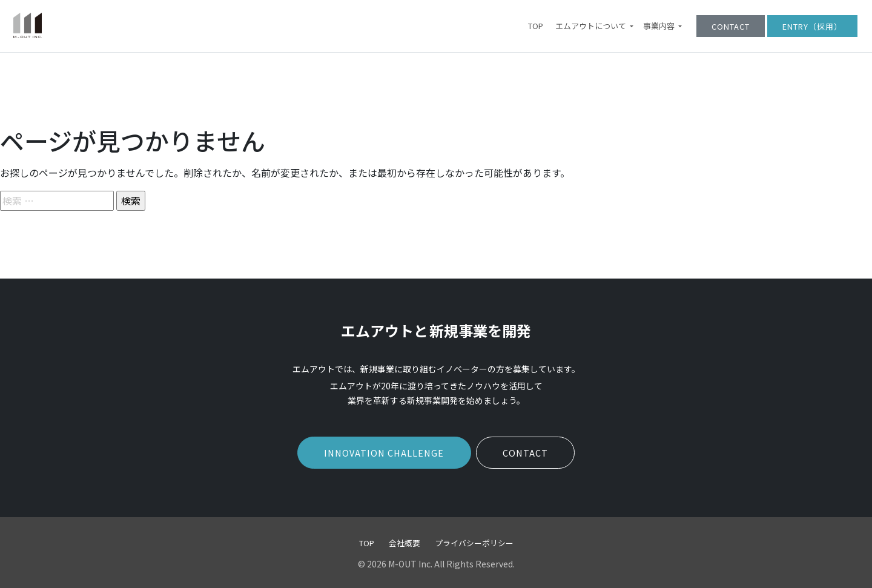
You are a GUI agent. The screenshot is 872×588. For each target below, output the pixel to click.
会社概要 (405, 543)
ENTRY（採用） (812, 26)
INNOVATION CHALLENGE (384, 453)
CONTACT (731, 26)
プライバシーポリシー (474, 543)
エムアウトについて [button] (592, 26)
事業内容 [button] (660, 26)
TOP (536, 26)
